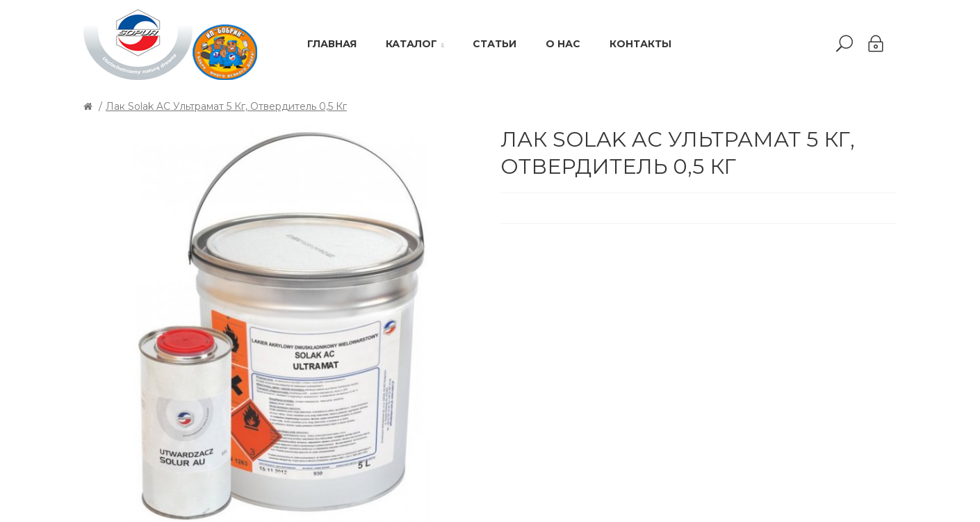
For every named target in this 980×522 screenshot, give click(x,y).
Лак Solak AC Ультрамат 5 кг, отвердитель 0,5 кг (226, 106)
